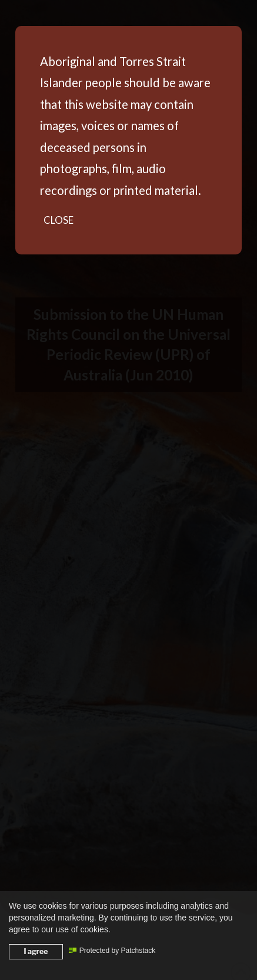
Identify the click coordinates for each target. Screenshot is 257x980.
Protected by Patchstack (112, 951)
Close (59, 220)
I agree (36, 951)
